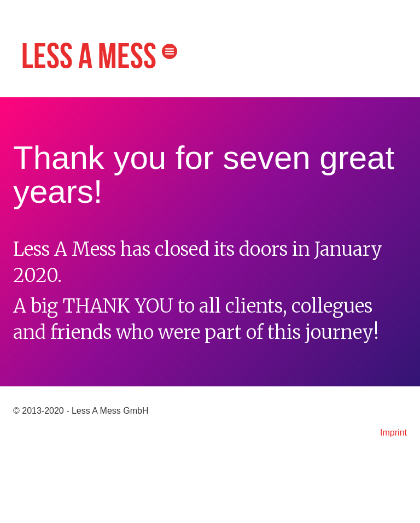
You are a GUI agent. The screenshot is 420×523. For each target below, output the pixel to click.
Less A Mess (89, 57)
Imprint (393, 433)
